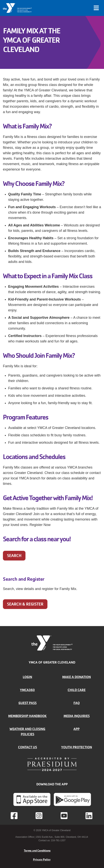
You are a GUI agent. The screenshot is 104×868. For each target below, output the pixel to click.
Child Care (77, 690)
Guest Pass (28, 703)
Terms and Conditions (37, 851)
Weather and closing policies (27, 732)
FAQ (77, 703)
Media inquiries (77, 716)
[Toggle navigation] (96, 8)
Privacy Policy (42, 859)
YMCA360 (27, 690)
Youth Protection (77, 747)
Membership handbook (27, 716)
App (76, 729)
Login (27, 677)
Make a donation (76, 677)
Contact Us (28, 747)
